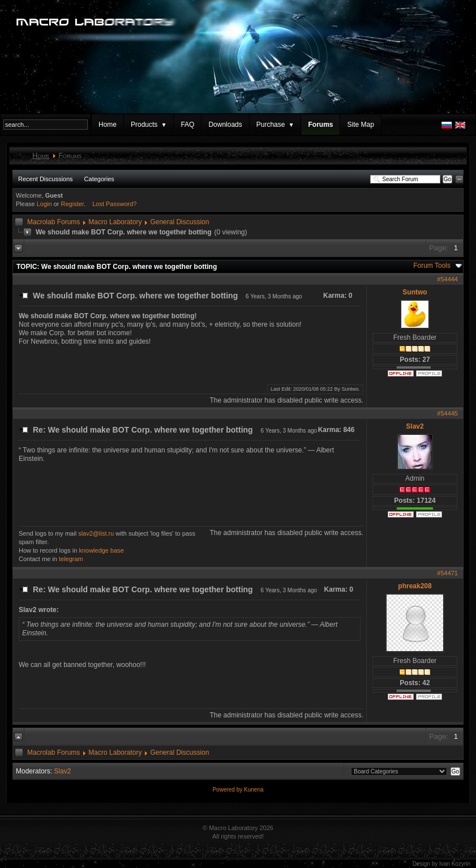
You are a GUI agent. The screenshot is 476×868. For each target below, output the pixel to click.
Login (44, 204)
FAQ (187, 125)
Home (108, 125)
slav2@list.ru (96, 533)
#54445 (447, 413)
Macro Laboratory (115, 222)
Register (72, 204)
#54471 (447, 573)
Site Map (360, 125)
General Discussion (179, 222)
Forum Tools (432, 266)
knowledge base (101, 550)
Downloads (225, 125)
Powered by (228, 790)
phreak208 (415, 586)
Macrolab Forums (53, 222)
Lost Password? (114, 204)
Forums (320, 125)
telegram (71, 559)
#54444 (447, 279)
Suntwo (415, 292)
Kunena (254, 790)
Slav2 (415, 426)
